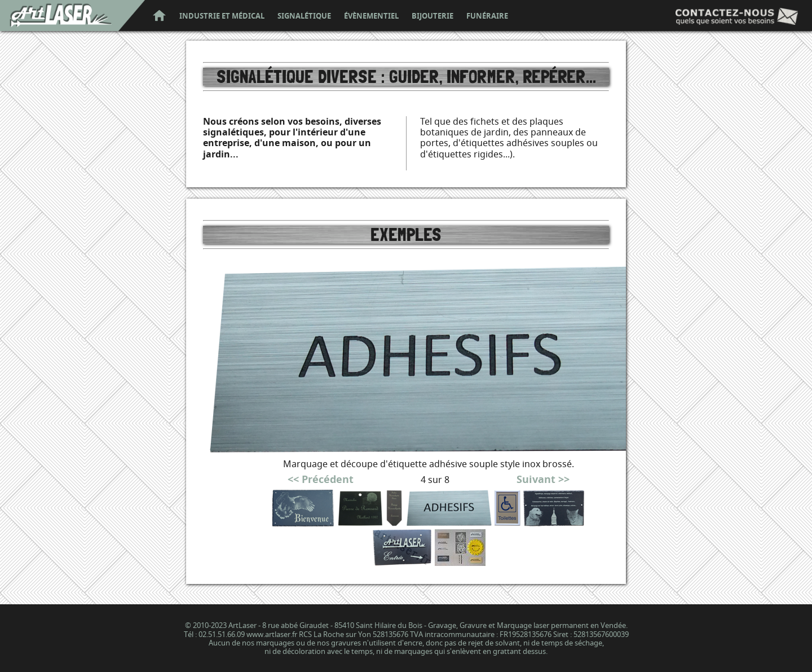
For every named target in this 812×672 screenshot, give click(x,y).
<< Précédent (321, 479)
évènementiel (371, 16)
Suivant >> (543, 479)
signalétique (304, 16)
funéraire (487, 16)
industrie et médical (222, 16)
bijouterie (433, 16)
